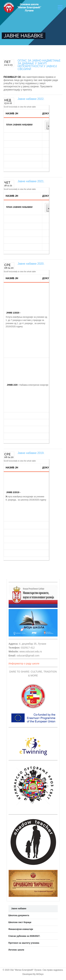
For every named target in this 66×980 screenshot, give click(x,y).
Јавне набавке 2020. (31, 264)
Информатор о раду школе (24, 664)
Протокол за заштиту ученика (24, 943)
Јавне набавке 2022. (31, 99)
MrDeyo (40, 974)
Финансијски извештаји (21, 929)
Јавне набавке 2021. (31, 181)
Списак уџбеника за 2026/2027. (24, 936)
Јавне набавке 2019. (31, 453)
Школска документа (19, 915)
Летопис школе (16, 950)
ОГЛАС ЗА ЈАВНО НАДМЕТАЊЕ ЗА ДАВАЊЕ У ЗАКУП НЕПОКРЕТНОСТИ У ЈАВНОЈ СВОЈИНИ (39, 65)
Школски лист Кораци (20, 922)
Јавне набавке (19, 909)
